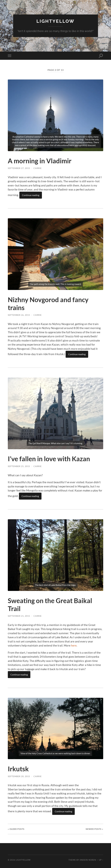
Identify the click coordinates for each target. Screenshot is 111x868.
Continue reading (31, 195)
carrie (38, 168)
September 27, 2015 (19, 168)
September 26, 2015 (19, 315)
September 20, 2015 (19, 776)
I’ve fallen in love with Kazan (49, 458)
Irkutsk (18, 768)
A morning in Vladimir (40, 161)
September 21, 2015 (19, 615)
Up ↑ (101, 859)
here (74, 645)
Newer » (94, 828)
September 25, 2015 (19, 466)
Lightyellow (56, 21)
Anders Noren (88, 859)
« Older (16, 828)
